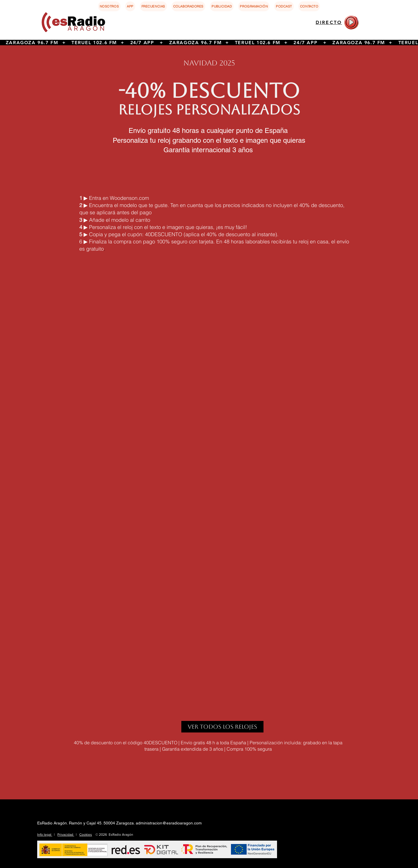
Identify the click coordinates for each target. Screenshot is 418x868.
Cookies (86, 835)
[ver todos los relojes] (222, 727)
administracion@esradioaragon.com (169, 823)
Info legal (45, 835)
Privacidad (66, 835)
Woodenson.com (129, 198)
